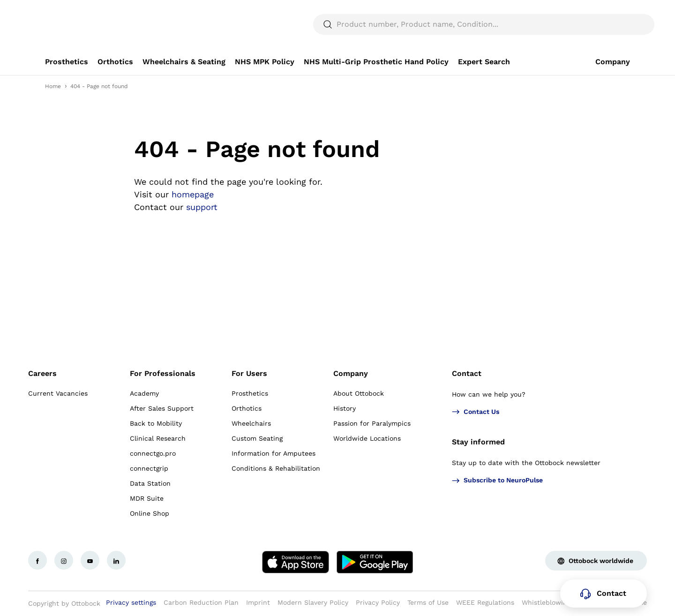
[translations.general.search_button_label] (614, 24)
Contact (467, 373)
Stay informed (478, 442)
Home (53, 86)
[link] (67, 62)
